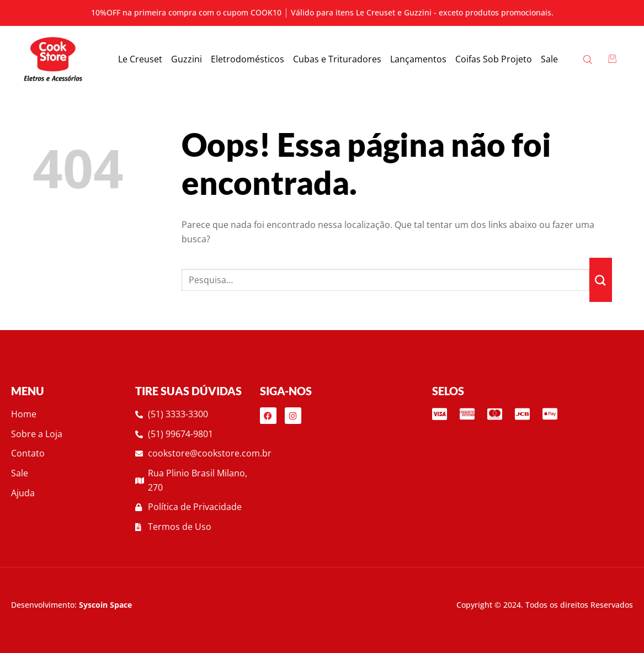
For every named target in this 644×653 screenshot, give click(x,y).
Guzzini (187, 59)
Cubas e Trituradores (337, 59)
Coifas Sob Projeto (494, 59)
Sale (549, 59)
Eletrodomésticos (248, 59)
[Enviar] (601, 280)
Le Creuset (140, 59)
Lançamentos (418, 59)
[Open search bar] (589, 59)
